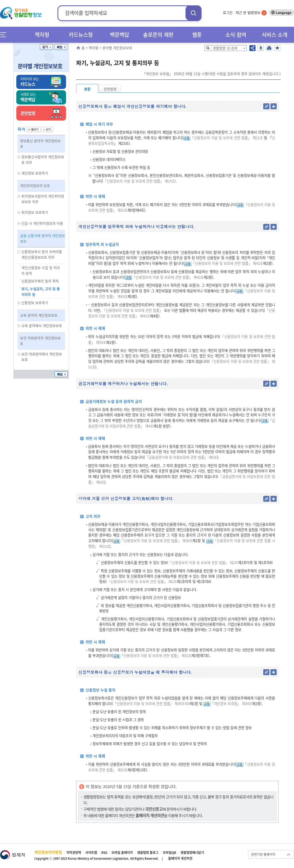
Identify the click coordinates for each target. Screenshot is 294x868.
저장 (261, 48)
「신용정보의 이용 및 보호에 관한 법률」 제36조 (156, 541)
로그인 (228, 12)
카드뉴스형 (81, 35)
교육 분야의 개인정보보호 (39, 315)
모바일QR (169, 853)
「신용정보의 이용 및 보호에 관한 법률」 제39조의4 (151, 704)
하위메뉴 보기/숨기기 (19, 157)
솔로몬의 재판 (158, 35)
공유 (252, 48)
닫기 (46, 47)
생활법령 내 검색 (225, 48)
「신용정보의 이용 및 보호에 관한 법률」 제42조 (227, 263)
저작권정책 (74, 853)
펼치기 (34, 130)
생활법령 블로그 (148, 853)
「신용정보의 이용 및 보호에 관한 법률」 (133, 181)
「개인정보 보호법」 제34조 (231, 704)
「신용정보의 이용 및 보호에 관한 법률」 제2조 (203, 563)
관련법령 (110, 89)
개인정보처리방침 (48, 852)
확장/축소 (61, 47)
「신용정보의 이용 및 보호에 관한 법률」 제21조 (227, 138)
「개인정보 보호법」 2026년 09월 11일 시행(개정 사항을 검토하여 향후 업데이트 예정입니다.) (211, 74)
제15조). (171, 181)
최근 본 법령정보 (251, 12)
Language (284, 13)
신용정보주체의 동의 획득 (40, 281)
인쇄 (269, 48)
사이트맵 (91, 853)
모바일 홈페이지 (122, 853)
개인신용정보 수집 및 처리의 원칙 (41, 270)
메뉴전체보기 (5, 35)
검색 (194, 13)
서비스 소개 (274, 35)
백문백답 (119, 35)
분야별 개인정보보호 (40, 66)
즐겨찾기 (277, 48)
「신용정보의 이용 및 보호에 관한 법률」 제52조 (156, 655)
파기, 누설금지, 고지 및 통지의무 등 (41, 291)
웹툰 (197, 35)
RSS (104, 853)
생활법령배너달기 (192, 853)
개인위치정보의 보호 (35, 186)
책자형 (42, 35)
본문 (87, 89)
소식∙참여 (236, 35)
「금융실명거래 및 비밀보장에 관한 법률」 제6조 (181, 457)
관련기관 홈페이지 (263, 854)
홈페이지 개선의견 (180, 858)
